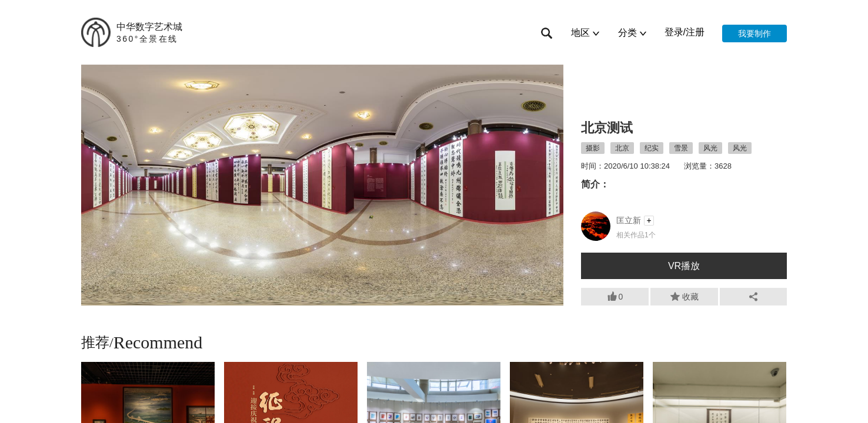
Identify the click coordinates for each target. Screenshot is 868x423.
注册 (695, 32)
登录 (674, 32)
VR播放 (684, 266)
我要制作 (755, 33)
